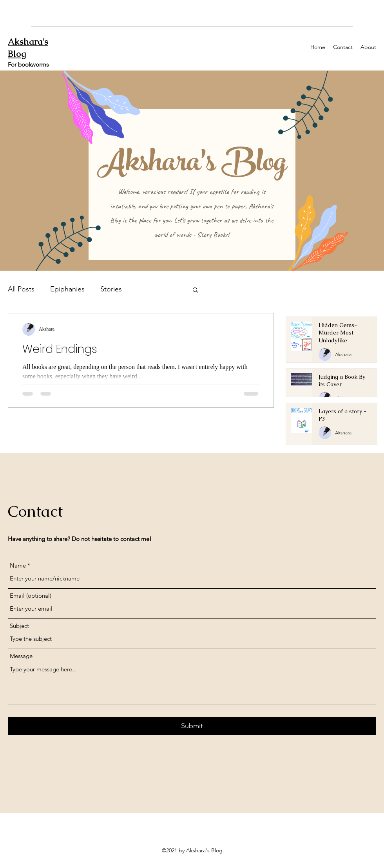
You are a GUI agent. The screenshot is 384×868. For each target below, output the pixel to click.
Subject (19, 626)
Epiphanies (67, 289)
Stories (111, 289)
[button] (195, 290)
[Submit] (192, 726)
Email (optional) (31, 596)
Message (21, 656)
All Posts (21, 289)
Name (18, 565)
